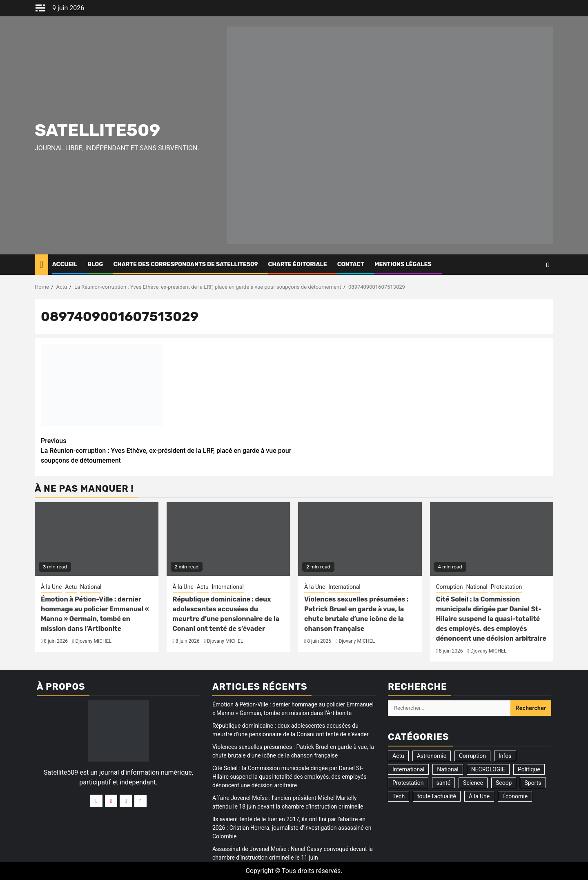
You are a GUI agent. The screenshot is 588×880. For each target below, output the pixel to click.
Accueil (65, 264)
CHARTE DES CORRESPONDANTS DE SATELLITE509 (185, 264)
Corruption (450, 587)
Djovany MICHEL (93, 641)
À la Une (51, 587)
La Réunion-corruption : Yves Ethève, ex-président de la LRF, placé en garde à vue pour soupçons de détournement (167, 450)
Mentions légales (403, 264)
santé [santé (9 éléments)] (444, 783)
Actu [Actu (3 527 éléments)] (398, 756)
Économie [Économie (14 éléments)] (515, 796)
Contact (351, 264)
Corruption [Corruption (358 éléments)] (472, 756)
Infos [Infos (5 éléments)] (505, 756)
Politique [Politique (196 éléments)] (529, 769)
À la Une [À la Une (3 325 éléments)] (479, 796)
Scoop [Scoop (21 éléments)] (504, 783)
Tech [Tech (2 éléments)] (399, 796)
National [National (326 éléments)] (448, 769)
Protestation (507, 587)
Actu (71, 587)
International (228, 587)
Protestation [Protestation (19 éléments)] (408, 783)
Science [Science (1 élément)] (473, 783)
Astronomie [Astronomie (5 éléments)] (432, 756)
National (91, 587)
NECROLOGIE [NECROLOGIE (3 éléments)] (488, 769)
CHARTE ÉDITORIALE (297, 264)
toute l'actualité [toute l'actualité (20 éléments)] (437, 796)
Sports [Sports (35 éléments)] (533, 783)
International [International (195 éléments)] (408, 769)
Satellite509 (97, 130)
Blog (95, 264)
